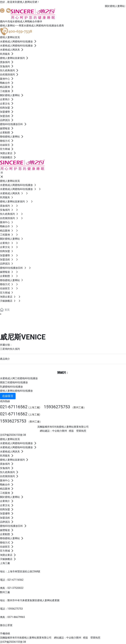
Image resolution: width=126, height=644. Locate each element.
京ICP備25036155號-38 (13, 435)
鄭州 (65, 431)
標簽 (71, 431)
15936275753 (57, 407)
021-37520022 (15, 588)
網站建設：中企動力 (65, 638)
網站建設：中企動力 (51, 431)
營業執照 (81, 431)
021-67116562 (14, 407)
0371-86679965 (16, 617)
